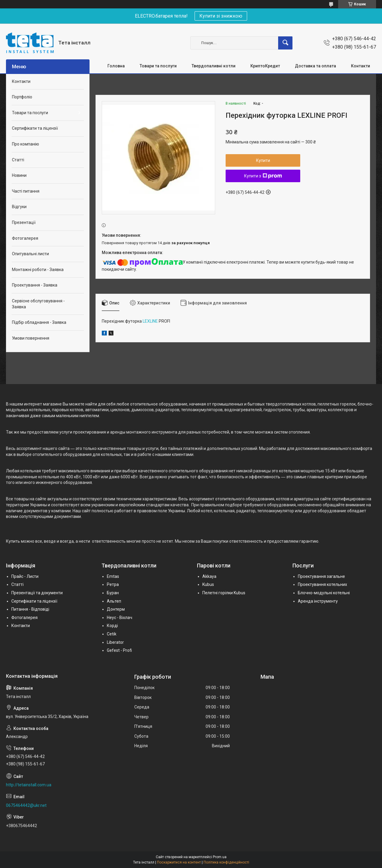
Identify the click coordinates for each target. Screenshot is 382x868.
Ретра (113, 584)
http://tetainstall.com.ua (29, 785)
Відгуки (19, 207)
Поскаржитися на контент (179, 862)
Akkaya (209, 576)
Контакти (361, 66)
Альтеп (114, 601)
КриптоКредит (265, 66)
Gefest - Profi (119, 650)
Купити (263, 160)
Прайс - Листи (25, 576)
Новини (19, 175)
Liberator (115, 642)
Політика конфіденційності (226, 862)
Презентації (24, 222)
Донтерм (116, 609)
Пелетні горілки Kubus (224, 593)
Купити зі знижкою (221, 16)
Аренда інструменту (318, 601)
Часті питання (26, 191)
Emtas (113, 576)
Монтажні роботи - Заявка (38, 270)
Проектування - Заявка (35, 285)
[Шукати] (285, 43)
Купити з (263, 176)
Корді (112, 626)
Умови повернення (31, 338)
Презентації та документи (37, 593)
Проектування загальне (321, 576)
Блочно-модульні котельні (324, 593)
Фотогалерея (25, 238)
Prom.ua (220, 857)
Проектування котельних (322, 584)
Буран (113, 593)
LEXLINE (150, 321)
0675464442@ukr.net (26, 805)
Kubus (208, 584)
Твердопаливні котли (214, 66)
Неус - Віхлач (120, 618)
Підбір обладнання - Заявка (39, 322)
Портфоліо (22, 97)
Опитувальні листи (30, 254)
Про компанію (26, 144)
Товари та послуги (158, 66)
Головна (116, 66)
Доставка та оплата (315, 66)
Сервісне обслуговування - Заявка (38, 304)
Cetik (112, 634)
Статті (18, 160)
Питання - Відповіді (30, 609)
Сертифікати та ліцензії (35, 128)
